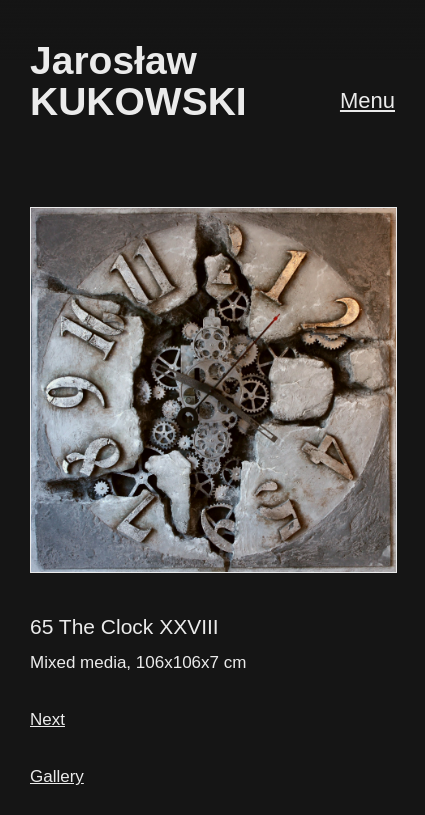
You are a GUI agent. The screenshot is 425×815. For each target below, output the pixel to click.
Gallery (57, 776)
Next (47, 719)
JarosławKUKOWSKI (138, 81)
